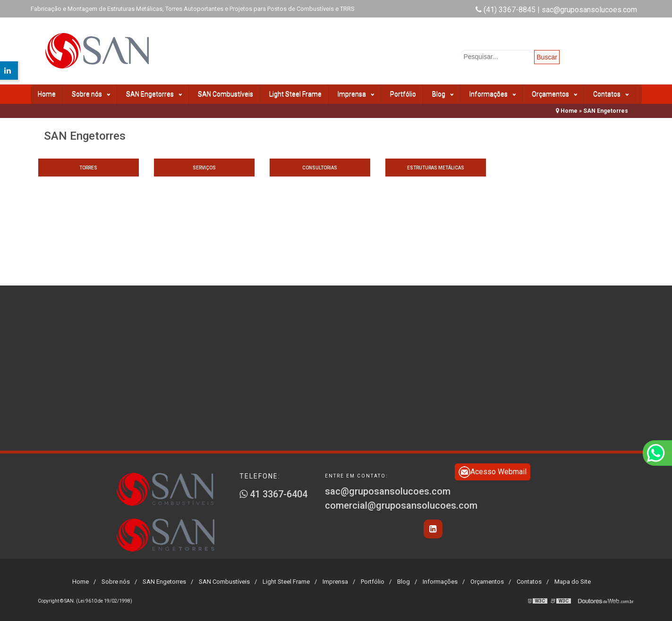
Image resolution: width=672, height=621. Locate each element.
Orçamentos (554, 94)
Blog (443, 94)
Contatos (611, 94)
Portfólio (403, 94)
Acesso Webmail (493, 472)
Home (47, 94)
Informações (493, 94)
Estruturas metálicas (436, 168)
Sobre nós (91, 94)
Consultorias (320, 168)
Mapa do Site (573, 582)
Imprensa (356, 94)
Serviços (204, 168)
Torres (88, 168)
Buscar (547, 57)
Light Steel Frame (295, 94)
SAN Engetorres (154, 94)
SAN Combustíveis (225, 94)
